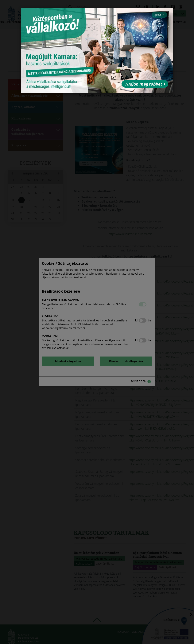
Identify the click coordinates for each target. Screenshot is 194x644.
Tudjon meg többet (145, 84)
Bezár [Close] (159, 15)
